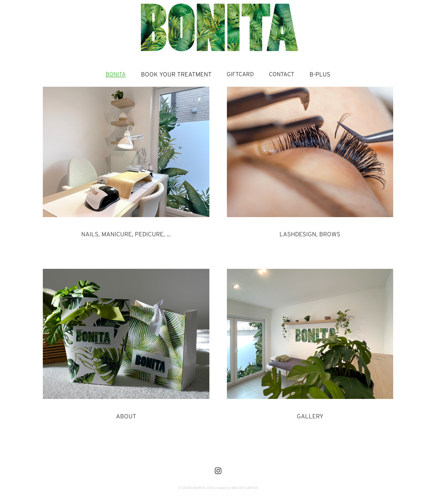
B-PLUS (320, 74)
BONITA (116, 74)
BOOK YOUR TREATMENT (176, 74)
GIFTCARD (240, 74)
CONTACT (282, 74)
